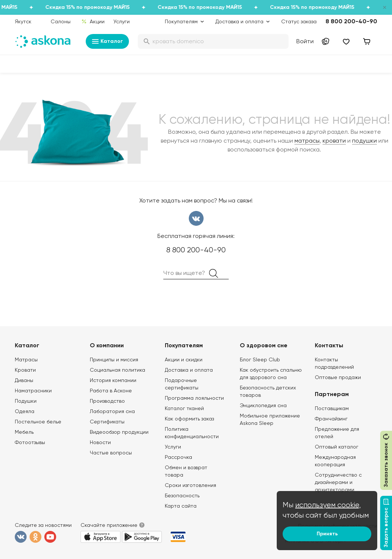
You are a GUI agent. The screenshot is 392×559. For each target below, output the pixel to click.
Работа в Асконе (111, 391)
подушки (364, 141)
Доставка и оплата (189, 370)
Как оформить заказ (189, 419)
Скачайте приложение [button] (109, 525)
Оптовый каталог (337, 447)
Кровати (25, 370)
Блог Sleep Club (260, 359)
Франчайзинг (331, 419)
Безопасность (182, 495)
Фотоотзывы (30, 442)
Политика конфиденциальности (192, 433)
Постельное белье (38, 422)
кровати (334, 141)
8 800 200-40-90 (351, 21)
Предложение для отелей (337, 433)
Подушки (26, 401)
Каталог (107, 41)
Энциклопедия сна (263, 405)
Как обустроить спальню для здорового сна (271, 374)
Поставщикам (332, 408)
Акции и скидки (184, 359)
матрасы (307, 141)
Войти (305, 41)
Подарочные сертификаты (182, 384)
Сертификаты (107, 422)
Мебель (24, 432)
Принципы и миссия (114, 359)
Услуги (122, 21)
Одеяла (25, 411)
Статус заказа (299, 21)
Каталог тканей (184, 408)
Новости (100, 442)
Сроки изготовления (190, 485)
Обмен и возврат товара (186, 471)
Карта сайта (181, 506)
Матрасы (26, 359)
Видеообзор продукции (119, 432)
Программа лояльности (194, 398)
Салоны (61, 21)
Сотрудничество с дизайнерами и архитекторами (338, 482)
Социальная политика (117, 370)
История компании (113, 380)
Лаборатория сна (112, 411)
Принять (327, 534)
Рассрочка (178, 457)
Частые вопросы (111, 453)
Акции (93, 21)
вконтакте (196, 218)
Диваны (24, 380)
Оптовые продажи (338, 377)
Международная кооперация (335, 461)
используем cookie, (328, 505)
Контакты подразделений (334, 363)
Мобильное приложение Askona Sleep (270, 419)
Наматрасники (33, 391)
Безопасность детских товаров (268, 391)
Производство (107, 401)
